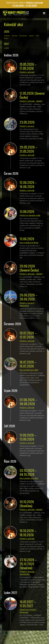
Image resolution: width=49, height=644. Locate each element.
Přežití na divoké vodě (30, 215)
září (37, 36)
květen (7, 36)
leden (7, 48)
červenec (23, 36)
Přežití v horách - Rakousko (28, 304)
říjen (6, 38)
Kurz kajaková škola (29, 243)
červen (15, 36)
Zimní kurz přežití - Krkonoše (28, 611)
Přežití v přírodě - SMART (31, 101)
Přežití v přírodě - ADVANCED (28, 573)
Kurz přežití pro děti (29, 370)
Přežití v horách (27, 126)
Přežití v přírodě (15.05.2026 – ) (28, 4)
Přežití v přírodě (27, 72)
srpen (31, 36)
